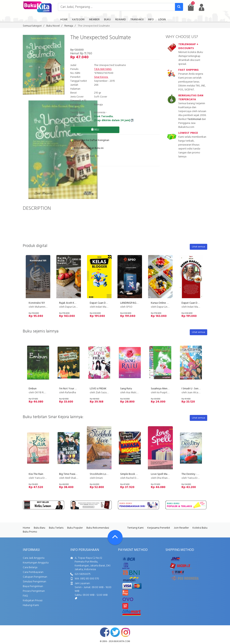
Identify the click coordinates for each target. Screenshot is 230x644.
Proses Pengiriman (34, 591)
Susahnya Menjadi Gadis (165, 389)
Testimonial (194, 119)
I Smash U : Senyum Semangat (199, 389)
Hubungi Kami (31, 605)
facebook (105, 632)
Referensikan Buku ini (84, 156)
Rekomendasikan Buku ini (87, 148)
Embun (33, 389)
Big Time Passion (69, 474)
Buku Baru (39, 528)
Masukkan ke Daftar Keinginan (90, 140)
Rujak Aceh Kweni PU (71, 303)
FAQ (25, 596)
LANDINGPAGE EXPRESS (134, 303)
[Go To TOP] (115, 537)
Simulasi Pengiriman (34, 582)
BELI (95, 130)
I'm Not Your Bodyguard (73, 389)
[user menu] (202, 7)
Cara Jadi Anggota (34, 558)
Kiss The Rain (36, 474)
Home (26, 528)
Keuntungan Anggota (36, 563)
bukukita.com (122, 641)
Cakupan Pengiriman (35, 577)
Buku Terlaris (56, 528)
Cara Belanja (30, 567)
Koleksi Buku (200, 528)
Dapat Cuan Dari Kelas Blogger (107, 303)
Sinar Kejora (101, 77)
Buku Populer (75, 528)
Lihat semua (198, 247)
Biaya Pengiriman (33, 586)
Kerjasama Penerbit (159, 528)
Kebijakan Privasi (33, 601)
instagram (126, 632)
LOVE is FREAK (98, 389)
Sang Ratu (126, 389)
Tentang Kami (135, 528)
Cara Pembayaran (33, 572)
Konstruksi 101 (37, 303)
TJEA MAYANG (103, 69)
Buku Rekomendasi (98, 528)
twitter (115, 632)
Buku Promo (30, 532)
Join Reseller (181, 528)
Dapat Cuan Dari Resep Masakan (200, 303)
